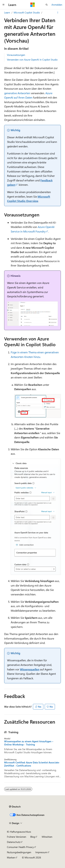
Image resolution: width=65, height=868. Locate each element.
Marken (11, 857)
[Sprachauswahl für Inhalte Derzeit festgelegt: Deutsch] (15, 807)
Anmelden (57, 5)
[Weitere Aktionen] (58, 13)
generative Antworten (17, 93)
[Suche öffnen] (47, 5)
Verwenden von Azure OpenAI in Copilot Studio (32, 60)
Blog (33, 837)
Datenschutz (14, 842)
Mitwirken (47, 837)
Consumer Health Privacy (20, 847)
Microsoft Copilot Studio (27, 12)
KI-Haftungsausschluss (19, 832)
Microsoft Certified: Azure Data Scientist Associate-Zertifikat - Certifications (32, 764)
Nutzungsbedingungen (19, 852)
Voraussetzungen (16, 55)
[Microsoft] (33, 5)
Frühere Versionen (17, 837)
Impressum (41, 852)
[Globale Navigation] (3, 5)
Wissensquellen (30, 669)
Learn (7, 12)
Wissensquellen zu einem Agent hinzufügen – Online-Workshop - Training (29, 743)
